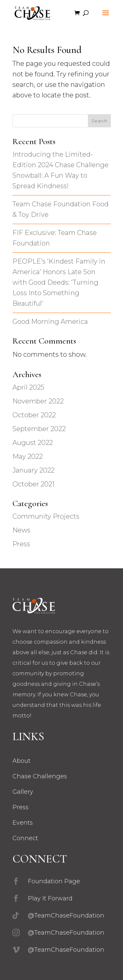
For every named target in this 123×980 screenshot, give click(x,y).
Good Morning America (50, 322)
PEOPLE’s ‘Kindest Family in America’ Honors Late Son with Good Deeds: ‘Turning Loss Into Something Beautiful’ (59, 282)
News (21, 530)
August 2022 (33, 443)
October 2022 (34, 415)
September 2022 (39, 429)
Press (21, 544)
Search (99, 121)
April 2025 (28, 387)
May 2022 (28, 456)
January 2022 (33, 470)
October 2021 (33, 484)
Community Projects (46, 516)
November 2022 (38, 401)
